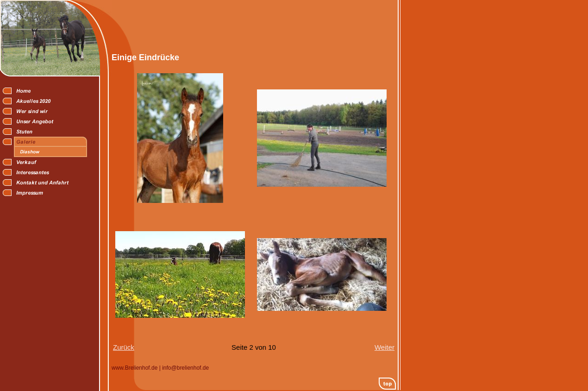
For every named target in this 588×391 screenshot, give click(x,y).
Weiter (385, 347)
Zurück (124, 347)
